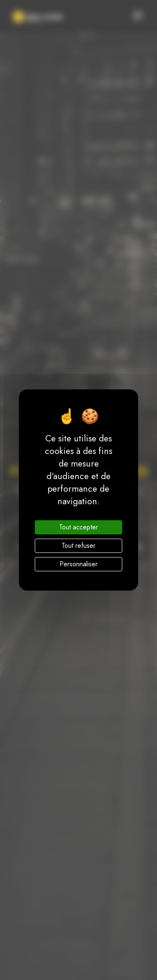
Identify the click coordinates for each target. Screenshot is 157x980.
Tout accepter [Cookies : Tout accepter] (78, 527)
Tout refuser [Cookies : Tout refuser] (78, 546)
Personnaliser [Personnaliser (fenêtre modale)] (78, 564)
